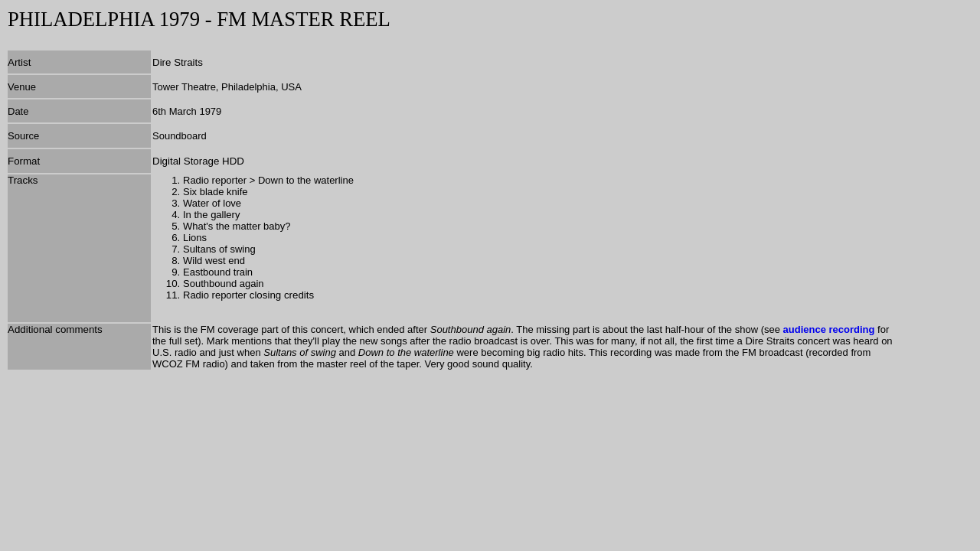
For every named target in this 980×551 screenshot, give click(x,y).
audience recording (829, 329)
